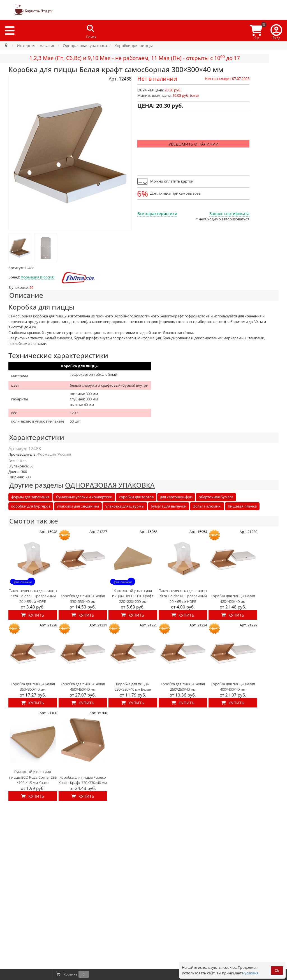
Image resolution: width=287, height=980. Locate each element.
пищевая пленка (242, 506)
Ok (277, 971)
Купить (33, 615)
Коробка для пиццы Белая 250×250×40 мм (183, 687)
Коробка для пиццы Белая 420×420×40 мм (233, 599)
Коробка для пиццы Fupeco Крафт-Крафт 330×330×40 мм (83, 780)
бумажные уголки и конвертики (84, 497)
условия (251, 973)
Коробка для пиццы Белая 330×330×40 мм (83, 599)
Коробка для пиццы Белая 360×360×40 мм (33, 687)
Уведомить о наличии (194, 144)
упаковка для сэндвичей (78, 506)
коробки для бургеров (31, 506)
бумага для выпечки (169, 506)
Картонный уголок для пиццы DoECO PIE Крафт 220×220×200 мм (133, 596)
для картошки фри (176, 497)
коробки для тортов (136, 497)
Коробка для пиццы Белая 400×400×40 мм (233, 687)
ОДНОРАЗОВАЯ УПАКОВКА (110, 485)
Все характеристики (157, 214)
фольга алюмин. (207, 506)
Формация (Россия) (38, 277)
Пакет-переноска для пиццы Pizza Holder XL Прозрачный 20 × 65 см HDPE (183, 596)
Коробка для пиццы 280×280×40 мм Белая (133, 687)
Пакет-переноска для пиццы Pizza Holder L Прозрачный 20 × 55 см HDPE (33, 596)
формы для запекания (30, 497)
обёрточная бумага (216, 497)
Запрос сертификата (229, 214)
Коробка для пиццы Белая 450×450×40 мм (83, 687)
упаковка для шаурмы (125, 506)
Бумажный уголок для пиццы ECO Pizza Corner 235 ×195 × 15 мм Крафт (33, 777)
